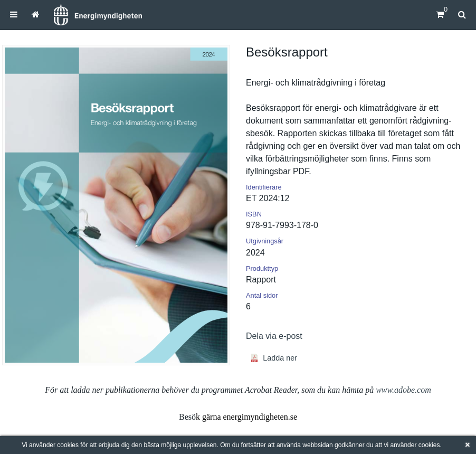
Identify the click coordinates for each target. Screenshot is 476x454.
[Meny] (14, 15)
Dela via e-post (274, 336)
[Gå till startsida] (36, 15)
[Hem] (98, 15)
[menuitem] (14, 15)
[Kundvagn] (440, 15)
